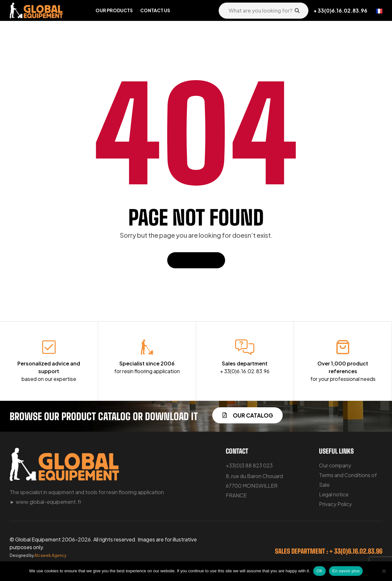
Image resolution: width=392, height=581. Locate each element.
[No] (384, 571)
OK (319, 571)
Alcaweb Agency (50, 555)
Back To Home (196, 260)
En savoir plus (346, 571)
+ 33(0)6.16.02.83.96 (340, 10)
